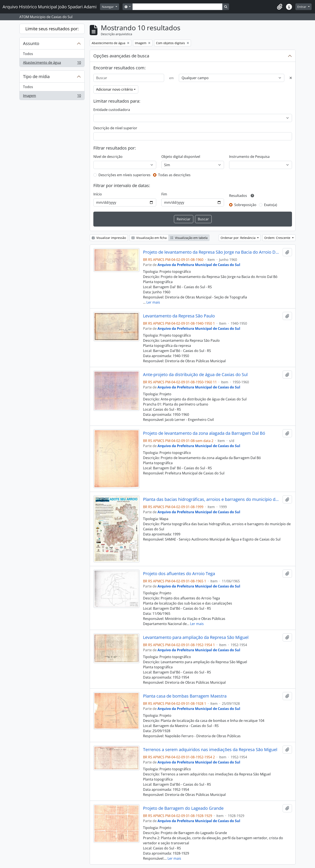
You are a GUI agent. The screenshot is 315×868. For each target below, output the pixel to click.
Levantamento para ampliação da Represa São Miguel (196, 637)
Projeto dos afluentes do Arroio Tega (179, 574)
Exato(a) (271, 205)
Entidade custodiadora (112, 110)
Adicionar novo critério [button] (115, 89)
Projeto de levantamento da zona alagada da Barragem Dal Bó (204, 433)
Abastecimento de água (52, 63)
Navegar (108, 7)
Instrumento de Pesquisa (249, 157)
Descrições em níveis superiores (124, 175)
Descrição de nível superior (115, 128)
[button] (280, 7)
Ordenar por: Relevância (238, 238)
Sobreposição (245, 205)
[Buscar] (129, 78)
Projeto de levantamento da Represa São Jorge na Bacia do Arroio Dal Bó (212, 252)
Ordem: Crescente (278, 238)
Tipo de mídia (36, 76)
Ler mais (153, 302)
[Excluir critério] (291, 78)
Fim (164, 194)
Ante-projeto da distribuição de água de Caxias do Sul (195, 375)
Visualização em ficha (149, 238)
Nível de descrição (108, 157)
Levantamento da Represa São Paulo (179, 316)
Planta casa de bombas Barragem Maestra (185, 696)
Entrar (302, 7)
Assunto (31, 43)
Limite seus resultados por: (52, 29)
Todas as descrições (174, 175)
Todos (28, 54)
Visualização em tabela (189, 238)
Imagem (52, 96)
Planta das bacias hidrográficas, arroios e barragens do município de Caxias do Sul (212, 499)
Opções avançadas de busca (121, 56)
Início (98, 194)
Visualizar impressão (109, 238)
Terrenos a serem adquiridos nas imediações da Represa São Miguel (210, 750)
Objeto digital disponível (181, 157)
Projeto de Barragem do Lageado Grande (183, 808)
